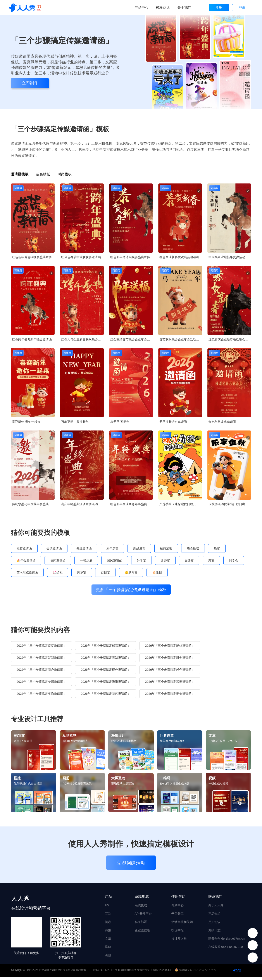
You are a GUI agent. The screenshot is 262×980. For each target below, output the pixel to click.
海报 (108, 933)
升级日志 (214, 933)
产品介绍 (214, 917)
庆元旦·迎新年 (120, 422)
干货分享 (178, 917)
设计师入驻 (179, 942)
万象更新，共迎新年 (75, 422)
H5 (107, 908)
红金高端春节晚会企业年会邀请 (132, 339)
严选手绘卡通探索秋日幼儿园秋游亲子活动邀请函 (181, 504)
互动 (108, 917)
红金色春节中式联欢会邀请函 (81, 257)
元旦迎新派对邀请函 (173, 422)
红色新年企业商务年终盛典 (129, 504)
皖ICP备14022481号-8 (107, 973)
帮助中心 (178, 908)
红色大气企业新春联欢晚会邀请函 (82, 339)
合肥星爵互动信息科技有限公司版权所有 (63, 973)
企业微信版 (142, 933)
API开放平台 (143, 917)
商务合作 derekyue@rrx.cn (227, 942)
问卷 (108, 925)
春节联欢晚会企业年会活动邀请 (181, 339)
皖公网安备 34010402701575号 (196, 973)
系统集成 (141, 908)
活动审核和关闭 (182, 925)
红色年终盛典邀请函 (222, 422)
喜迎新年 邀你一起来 (26, 422)
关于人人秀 (216, 908)
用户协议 (214, 925)
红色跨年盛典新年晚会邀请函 (32, 339)
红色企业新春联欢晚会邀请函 (179, 257)
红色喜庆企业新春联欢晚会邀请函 (230, 339)
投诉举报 (178, 933)
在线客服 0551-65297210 (226, 950)
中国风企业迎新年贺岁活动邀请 (230, 257)
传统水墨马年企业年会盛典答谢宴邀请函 (33, 504)
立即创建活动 (131, 866)
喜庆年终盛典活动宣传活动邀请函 (82, 504)
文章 (108, 942)
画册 (108, 958)
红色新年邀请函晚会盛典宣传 (32, 257)
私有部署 (141, 925)
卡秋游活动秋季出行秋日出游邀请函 (230, 504)
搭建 (108, 950)
